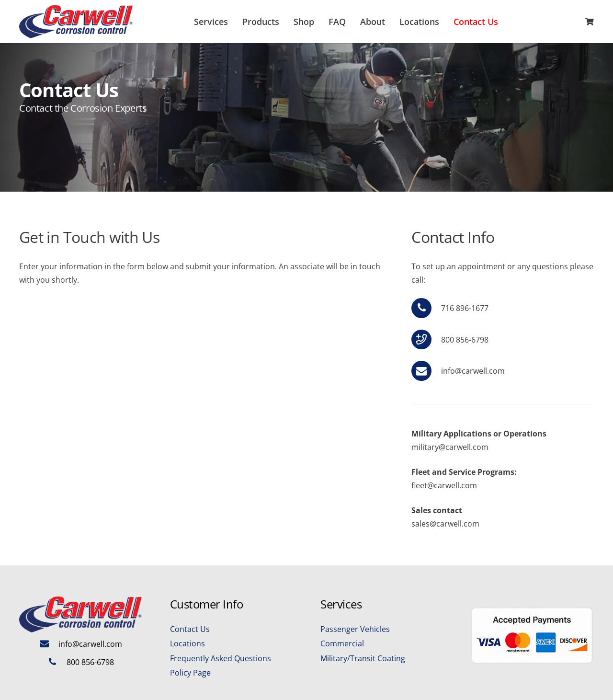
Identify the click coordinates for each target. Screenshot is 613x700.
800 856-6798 (90, 662)
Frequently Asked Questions (221, 658)
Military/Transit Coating (363, 658)
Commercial (342, 643)
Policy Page (190, 673)
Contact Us (190, 629)
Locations (187, 643)
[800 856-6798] (57, 662)
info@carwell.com (473, 371)
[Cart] (590, 22)
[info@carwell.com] (426, 371)
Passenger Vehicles (355, 629)
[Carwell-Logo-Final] (76, 22)
